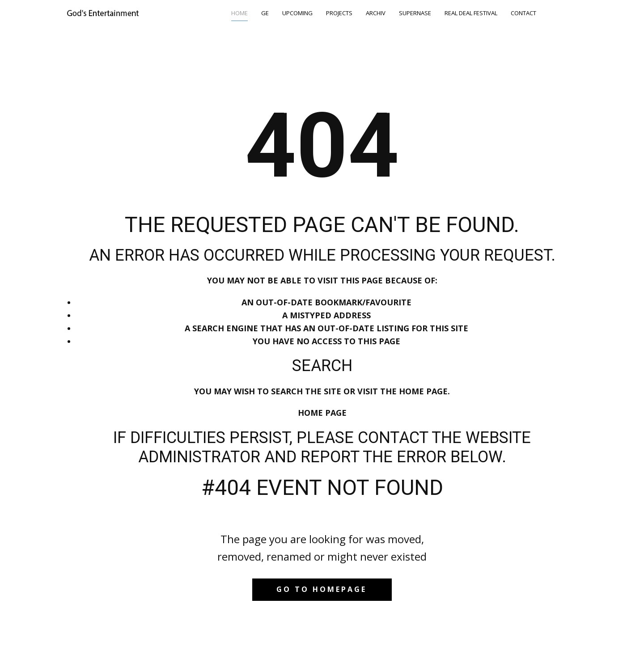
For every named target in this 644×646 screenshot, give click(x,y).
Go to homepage (322, 589)
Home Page (322, 413)
